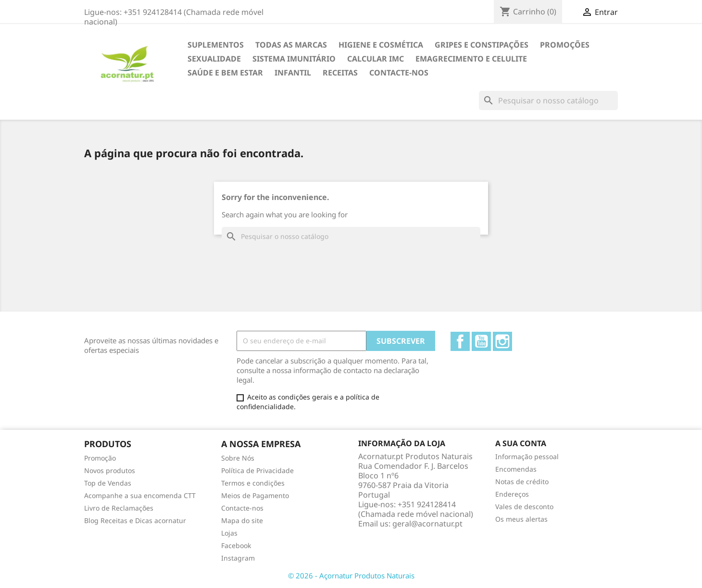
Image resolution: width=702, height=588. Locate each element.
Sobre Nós (238, 458)
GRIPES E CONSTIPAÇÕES (482, 45)
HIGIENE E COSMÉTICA (381, 45)
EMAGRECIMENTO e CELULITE (471, 59)
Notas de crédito (522, 482)
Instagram (502, 341)
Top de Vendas (108, 483)
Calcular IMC (376, 59)
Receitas (340, 73)
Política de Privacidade (257, 470)
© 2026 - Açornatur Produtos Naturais (351, 575)
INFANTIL (293, 73)
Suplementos (216, 45)
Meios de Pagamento (255, 495)
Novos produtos (110, 470)
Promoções (565, 45)
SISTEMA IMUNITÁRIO (294, 59)
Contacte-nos (399, 73)
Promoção (100, 458)
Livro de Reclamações (119, 508)
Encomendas (516, 469)
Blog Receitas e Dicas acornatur (135, 520)
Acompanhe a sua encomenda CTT (140, 495)
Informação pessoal (527, 457)
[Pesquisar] (548, 100)
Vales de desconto (524, 507)
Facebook (460, 341)
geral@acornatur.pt (427, 524)
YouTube (481, 341)
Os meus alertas (521, 519)
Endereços (512, 494)
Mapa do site (242, 520)
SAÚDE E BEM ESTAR (225, 73)
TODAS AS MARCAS (291, 45)
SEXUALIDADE (214, 59)
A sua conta (521, 443)
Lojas (229, 533)
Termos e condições (253, 483)
